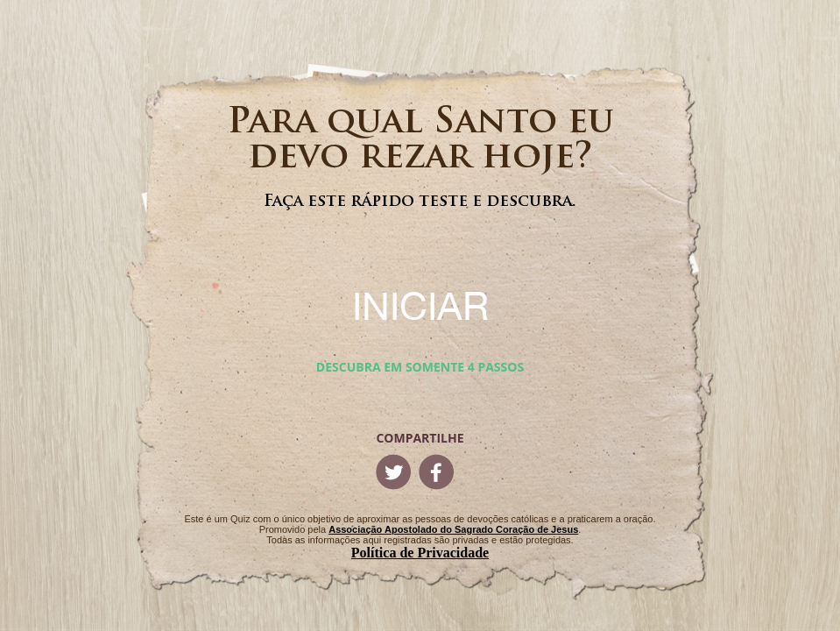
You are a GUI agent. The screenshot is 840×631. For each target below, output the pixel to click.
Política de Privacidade (420, 553)
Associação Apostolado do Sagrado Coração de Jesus (453, 529)
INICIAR (420, 306)
